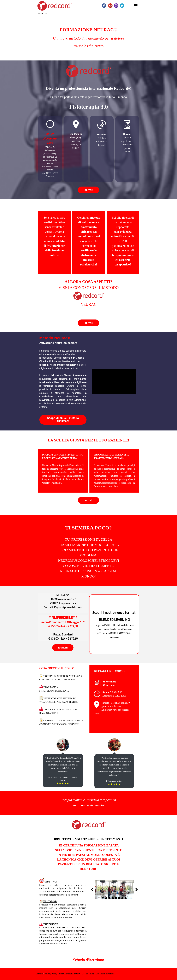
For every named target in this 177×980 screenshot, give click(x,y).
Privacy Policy (51, 974)
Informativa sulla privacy (69, 974)
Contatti (39, 974)
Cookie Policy (88, 974)
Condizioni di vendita (105, 974)
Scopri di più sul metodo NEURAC (63, 420)
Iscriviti (88, 190)
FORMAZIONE (43, 13)
